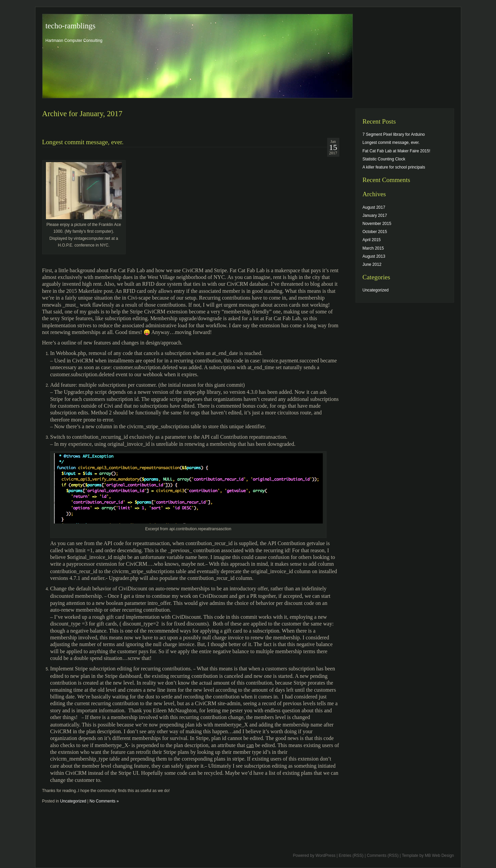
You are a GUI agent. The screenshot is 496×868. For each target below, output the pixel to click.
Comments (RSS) (383, 856)
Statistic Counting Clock (384, 159)
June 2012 (372, 264)
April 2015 (372, 240)
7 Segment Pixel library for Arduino (394, 134)
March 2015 (373, 248)
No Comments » (104, 801)
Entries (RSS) (351, 856)
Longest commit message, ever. (83, 142)
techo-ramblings (71, 26)
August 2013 (374, 256)
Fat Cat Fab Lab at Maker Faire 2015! (397, 151)
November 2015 (377, 224)
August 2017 (374, 207)
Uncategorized (73, 801)
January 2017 (375, 215)
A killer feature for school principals (394, 167)
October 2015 (375, 232)
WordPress (325, 856)
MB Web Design (439, 856)
